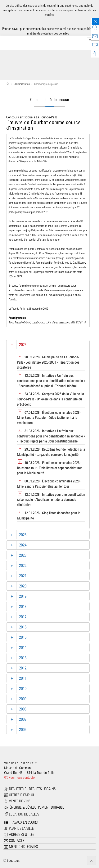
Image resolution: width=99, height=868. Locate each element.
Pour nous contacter (20, 777)
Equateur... (14, 860)
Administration (22, 84)
